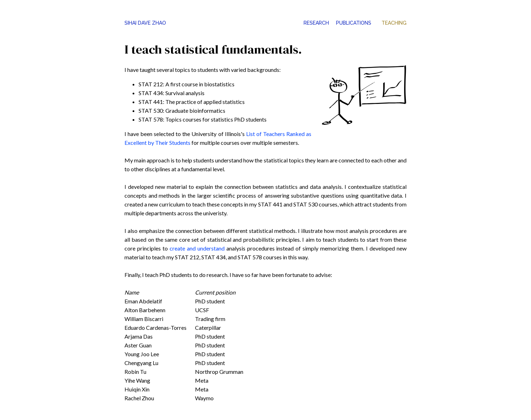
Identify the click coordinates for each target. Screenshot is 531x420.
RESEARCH (316, 23)
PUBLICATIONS (354, 23)
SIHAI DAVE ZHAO (145, 23)
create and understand (197, 248)
